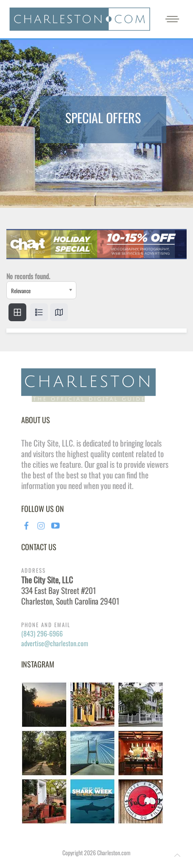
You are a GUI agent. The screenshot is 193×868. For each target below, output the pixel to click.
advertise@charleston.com (55, 643)
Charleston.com (114, 852)
